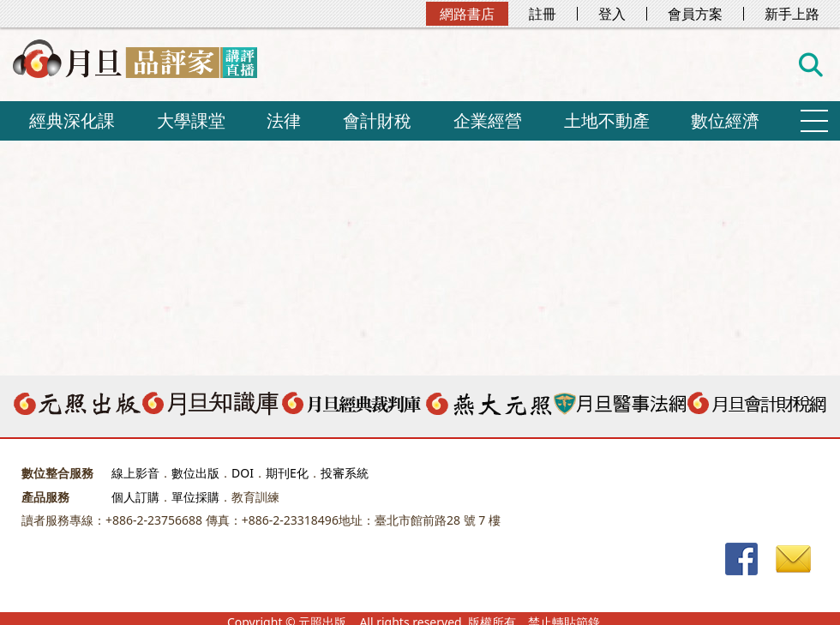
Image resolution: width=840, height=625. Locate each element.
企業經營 (488, 120)
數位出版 (195, 473)
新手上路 (792, 14)
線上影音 (135, 473)
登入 (612, 14)
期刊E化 (287, 473)
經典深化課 (72, 120)
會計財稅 (377, 120)
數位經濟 (725, 120)
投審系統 (345, 473)
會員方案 (695, 14)
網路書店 (467, 14)
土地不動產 (607, 120)
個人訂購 (135, 497)
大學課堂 (191, 120)
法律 (284, 120)
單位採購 (195, 497)
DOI (243, 473)
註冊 (543, 14)
